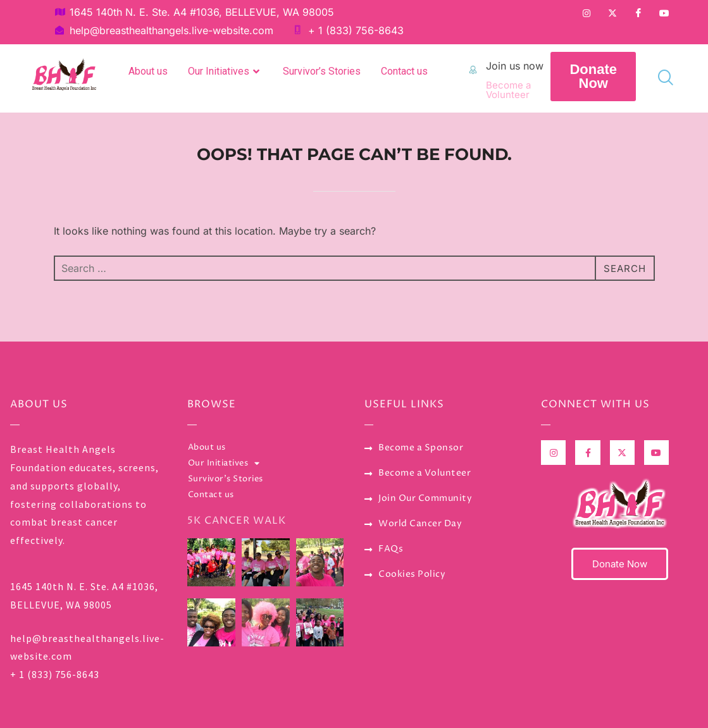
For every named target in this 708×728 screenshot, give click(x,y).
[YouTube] (664, 13)
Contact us (404, 71)
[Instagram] (587, 13)
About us (148, 71)
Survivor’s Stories (322, 71)
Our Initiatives (225, 72)
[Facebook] (638, 13)
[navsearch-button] (661, 77)
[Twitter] (612, 13)
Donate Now (620, 564)
